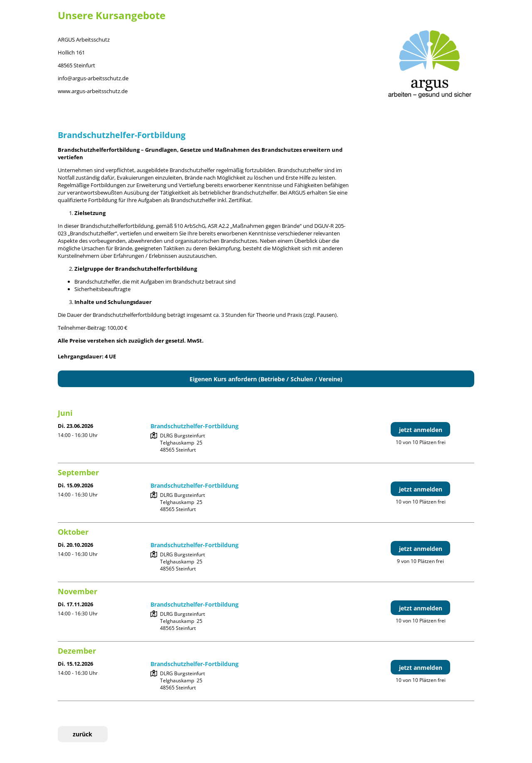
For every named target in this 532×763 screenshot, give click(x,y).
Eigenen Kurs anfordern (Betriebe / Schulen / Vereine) (266, 379)
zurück (83, 734)
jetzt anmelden (421, 430)
